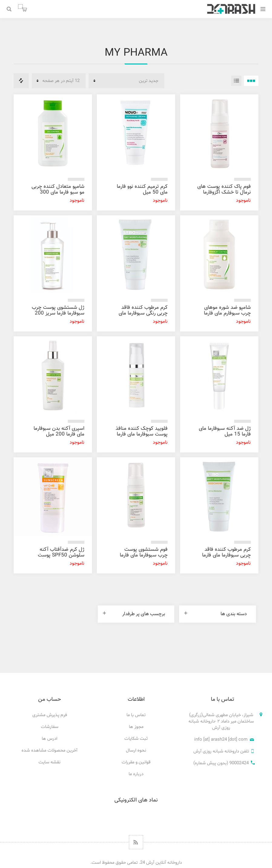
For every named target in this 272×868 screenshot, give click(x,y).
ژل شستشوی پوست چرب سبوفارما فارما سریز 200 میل (58, 313)
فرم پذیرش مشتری (50, 715)
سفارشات (50, 727)
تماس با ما (136, 715)
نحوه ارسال (136, 751)
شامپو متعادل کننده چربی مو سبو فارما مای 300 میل (58, 192)
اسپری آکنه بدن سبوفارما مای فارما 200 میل (59, 431)
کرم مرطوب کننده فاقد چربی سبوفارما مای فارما (226, 552)
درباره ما (136, 774)
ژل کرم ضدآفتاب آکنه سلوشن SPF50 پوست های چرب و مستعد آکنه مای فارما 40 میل (60, 558)
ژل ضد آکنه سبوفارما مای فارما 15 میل (225, 431)
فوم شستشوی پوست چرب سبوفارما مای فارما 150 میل (144, 555)
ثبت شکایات (136, 739)
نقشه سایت (49, 762)
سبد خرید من (20, 7)
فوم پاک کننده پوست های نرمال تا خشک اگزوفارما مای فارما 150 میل (224, 192)
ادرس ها (49, 739)
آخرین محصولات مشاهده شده (49, 751)
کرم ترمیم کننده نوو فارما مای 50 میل (142, 189)
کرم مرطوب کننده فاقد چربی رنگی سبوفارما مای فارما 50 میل (143, 313)
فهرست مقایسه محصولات (21, 81)
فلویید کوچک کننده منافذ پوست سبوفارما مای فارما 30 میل (142, 434)
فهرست (236, 81)
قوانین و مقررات (136, 762)
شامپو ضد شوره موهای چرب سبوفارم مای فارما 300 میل (227, 313)
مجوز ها (136, 727)
